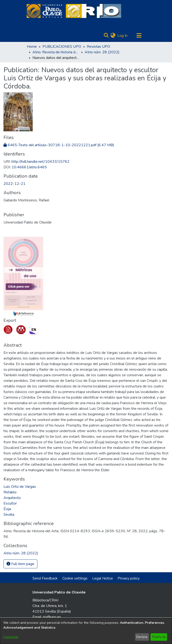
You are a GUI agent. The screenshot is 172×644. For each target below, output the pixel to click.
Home (32, 47)
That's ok (159, 637)
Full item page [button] (20, 564)
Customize (11, 637)
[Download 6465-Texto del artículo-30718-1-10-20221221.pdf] (59, 145)
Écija (7, 509)
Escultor (10, 503)
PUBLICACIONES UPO (62, 47)
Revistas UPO (98, 47)
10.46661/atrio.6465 (29, 167)
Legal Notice (103, 578)
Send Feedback (45, 578)
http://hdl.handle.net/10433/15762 (40, 162)
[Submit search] (106, 36)
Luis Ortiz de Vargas (20, 487)
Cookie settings (75, 578)
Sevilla (9, 515)
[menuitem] (113, 36)
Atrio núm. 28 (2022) (102, 52)
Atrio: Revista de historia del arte (56, 52)
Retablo (10, 492)
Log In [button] (123, 36)
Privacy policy (129, 578)
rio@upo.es (52, 617)
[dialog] (86, 631)
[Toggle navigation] (139, 36)
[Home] (44, 11)
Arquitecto (12, 498)
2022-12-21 (14, 184)
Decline (142, 637)
